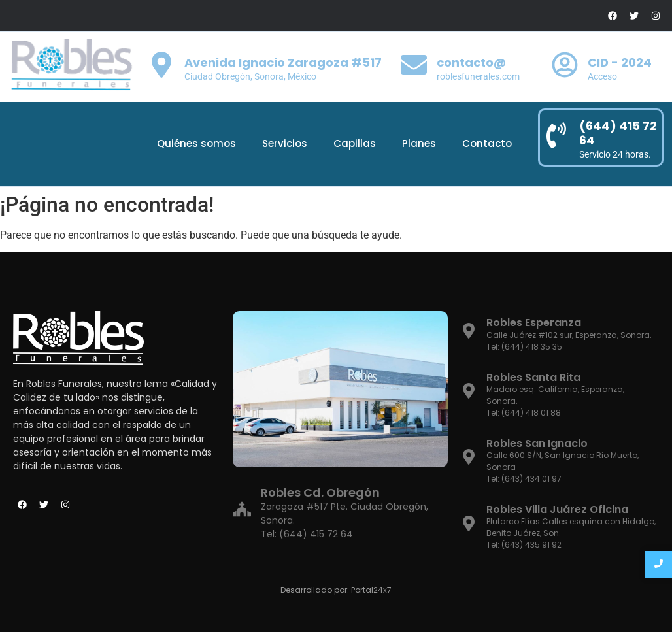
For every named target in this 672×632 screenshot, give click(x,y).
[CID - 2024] (565, 67)
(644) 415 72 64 (618, 133)
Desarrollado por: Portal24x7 (336, 590)
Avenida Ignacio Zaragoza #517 (283, 62)
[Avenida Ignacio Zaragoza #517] (161, 67)
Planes (419, 143)
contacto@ (471, 62)
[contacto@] (414, 67)
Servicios (285, 143)
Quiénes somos (196, 143)
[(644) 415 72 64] (556, 138)
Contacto (487, 143)
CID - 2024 (620, 62)
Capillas (355, 143)
